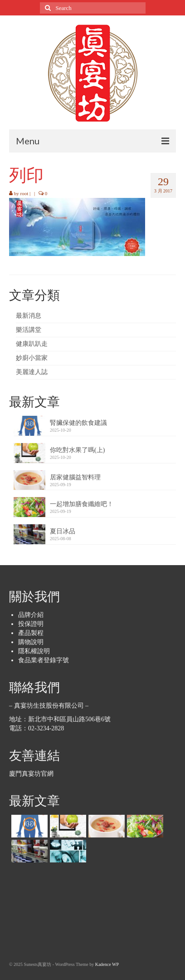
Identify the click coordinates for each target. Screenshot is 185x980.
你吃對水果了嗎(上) (77, 450)
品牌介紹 (31, 615)
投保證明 (31, 624)
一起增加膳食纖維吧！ (82, 504)
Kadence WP (107, 964)
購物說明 (31, 642)
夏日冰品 (63, 531)
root (24, 193)
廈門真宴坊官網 (31, 774)
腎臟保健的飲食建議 (78, 423)
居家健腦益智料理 (75, 477)
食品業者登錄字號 (44, 660)
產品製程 (31, 633)
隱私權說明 (34, 651)
